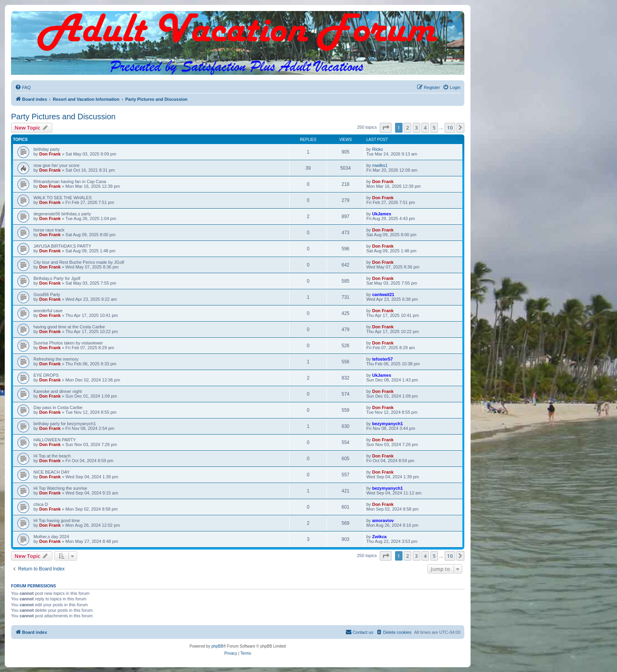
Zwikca (380, 537)
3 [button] (417, 128)
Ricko (378, 149)
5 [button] (434, 128)
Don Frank (50, 154)
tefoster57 (383, 359)
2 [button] (407, 128)
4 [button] (425, 128)
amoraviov (383, 520)
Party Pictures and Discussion (63, 117)
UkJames (382, 214)
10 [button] (450, 128)
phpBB (217, 646)
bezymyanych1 (388, 424)
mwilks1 (380, 165)
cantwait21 (383, 294)
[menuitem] (23, 87)
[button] (386, 128)
